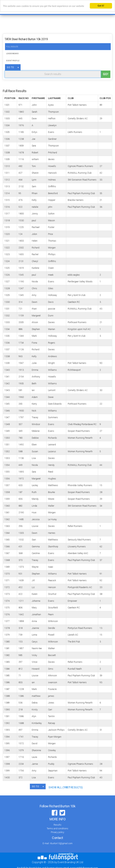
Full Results (12, 47)
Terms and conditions (57, 829)
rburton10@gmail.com (61, 843)
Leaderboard (12, 54)
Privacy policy (57, 832)
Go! (106, 74)
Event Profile (13, 61)
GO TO (10, 67)
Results (57, 825)
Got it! (101, 6)
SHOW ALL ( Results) (66, 787)
